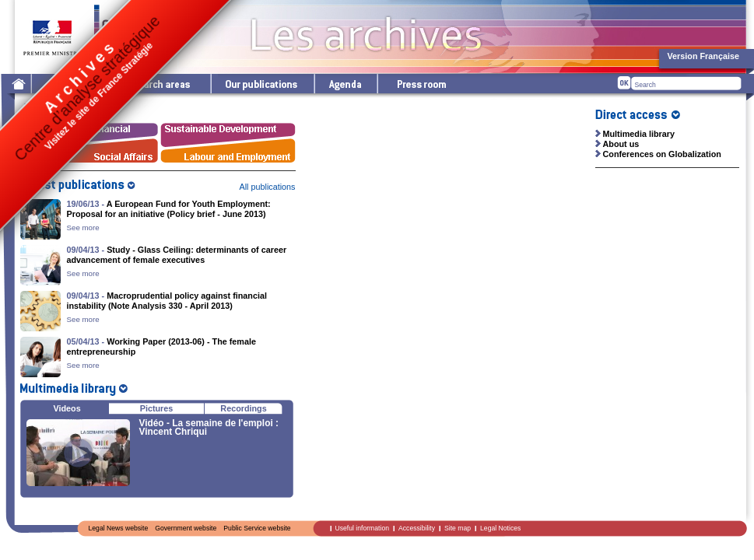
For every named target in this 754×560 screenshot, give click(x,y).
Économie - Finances (90, 132)
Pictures (157, 408)
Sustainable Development (228, 132)
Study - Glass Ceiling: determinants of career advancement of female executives (177, 255)
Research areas (157, 84)
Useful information (363, 528)
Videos (67, 408)
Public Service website (257, 528)
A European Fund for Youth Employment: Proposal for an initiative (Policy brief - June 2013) (169, 209)
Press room (421, 84)
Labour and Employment (228, 154)
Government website (186, 528)
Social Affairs (90, 154)
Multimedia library (639, 134)
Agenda (345, 84)
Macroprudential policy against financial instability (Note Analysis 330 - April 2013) (167, 301)
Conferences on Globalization (662, 154)
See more (83, 227)
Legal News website (119, 528)
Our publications (262, 84)
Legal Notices (500, 528)
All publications (267, 187)
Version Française (703, 56)
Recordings (243, 408)
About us (621, 144)
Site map (458, 528)
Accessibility (417, 528)
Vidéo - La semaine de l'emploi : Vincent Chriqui (209, 427)
